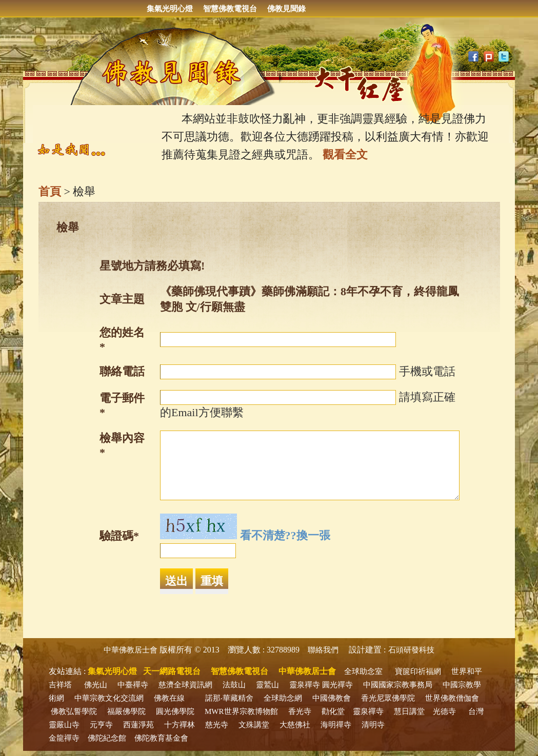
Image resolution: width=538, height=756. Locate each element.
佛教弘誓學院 (74, 711)
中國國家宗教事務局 (398, 685)
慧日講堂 (409, 711)
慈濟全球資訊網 (185, 685)
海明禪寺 (336, 725)
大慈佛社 (295, 725)
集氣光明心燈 (170, 9)
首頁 (50, 191)
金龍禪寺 (64, 738)
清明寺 (373, 725)
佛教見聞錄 (286, 9)
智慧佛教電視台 (230, 9)
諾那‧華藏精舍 (229, 698)
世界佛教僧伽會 (452, 698)
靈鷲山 (267, 685)
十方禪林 (180, 725)
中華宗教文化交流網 (109, 698)
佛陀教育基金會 (161, 738)
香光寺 (300, 711)
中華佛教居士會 (131, 650)
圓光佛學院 (175, 711)
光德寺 (444, 711)
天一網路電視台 (172, 671)
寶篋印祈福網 (418, 671)
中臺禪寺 (133, 685)
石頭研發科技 (411, 650)
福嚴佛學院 (126, 711)
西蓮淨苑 (138, 725)
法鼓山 (234, 685)
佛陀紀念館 (107, 738)
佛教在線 (169, 698)
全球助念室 (363, 671)
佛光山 (96, 685)
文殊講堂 (254, 725)
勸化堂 (333, 711)
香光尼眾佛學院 (388, 698)
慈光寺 (217, 725)
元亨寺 (101, 725)
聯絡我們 (323, 650)
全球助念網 (283, 698)
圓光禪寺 (337, 685)
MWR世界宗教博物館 (241, 711)
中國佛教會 (332, 698)
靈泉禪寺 (305, 685)
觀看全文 (345, 155)
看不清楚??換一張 (285, 535)
